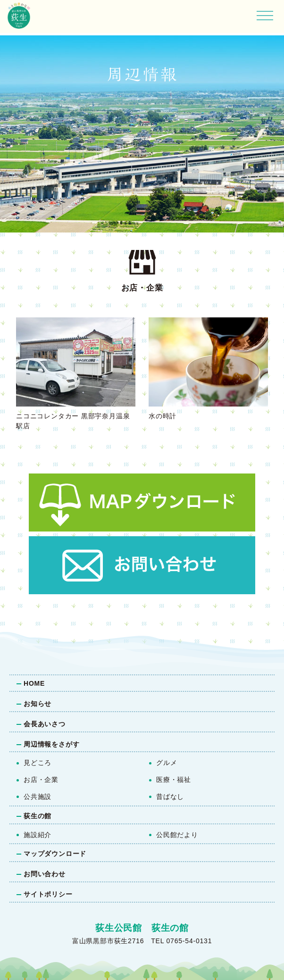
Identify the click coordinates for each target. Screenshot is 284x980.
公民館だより (177, 835)
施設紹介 (38, 835)
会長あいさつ (45, 724)
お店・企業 (41, 780)
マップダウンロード (55, 854)
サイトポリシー (48, 894)
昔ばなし (170, 797)
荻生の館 (38, 816)
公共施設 (38, 797)
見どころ (38, 763)
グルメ (167, 763)
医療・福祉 (174, 780)
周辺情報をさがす (51, 744)
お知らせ (38, 704)
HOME (34, 683)
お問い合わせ (45, 874)
